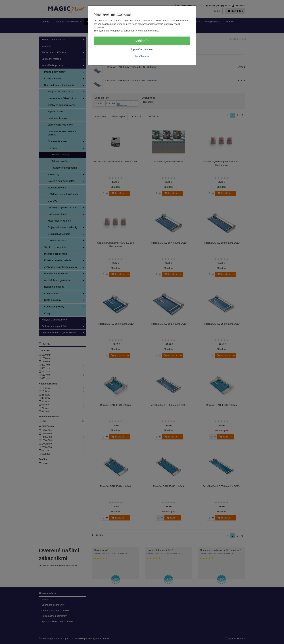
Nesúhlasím (142, 56)
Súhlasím (142, 41)
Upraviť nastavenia (142, 49)
